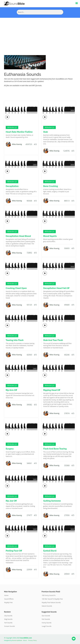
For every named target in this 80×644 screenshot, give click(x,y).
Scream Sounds (10, 626)
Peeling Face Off (14, 551)
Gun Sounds (46, 616)
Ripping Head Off (52, 390)
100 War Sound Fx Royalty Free (52, 599)
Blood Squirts (50, 236)
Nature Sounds (47, 606)
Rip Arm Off (11, 390)
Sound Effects (9, 599)
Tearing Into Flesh (15, 340)
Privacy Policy (32, 640)
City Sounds (8, 616)
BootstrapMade (17, 640)
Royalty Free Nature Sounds (51, 602)
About (25, 640)
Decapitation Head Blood (18, 236)
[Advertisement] (40, 33)
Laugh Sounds (47, 626)
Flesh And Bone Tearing (55, 449)
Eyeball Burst (50, 551)
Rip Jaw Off (11, 501)
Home (6, 595)
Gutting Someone (52, 501)
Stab (46, 132)
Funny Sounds (47, 623)
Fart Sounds (8, 623)
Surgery (10, 449)
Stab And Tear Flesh (53, 340)
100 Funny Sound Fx (49, 595)
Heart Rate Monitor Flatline (19, 132)
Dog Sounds (8, 619)
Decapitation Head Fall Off (56, 288)
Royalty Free (8, 602)
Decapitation (12, 186)
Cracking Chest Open (16, 288)
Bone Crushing (51, 186)
